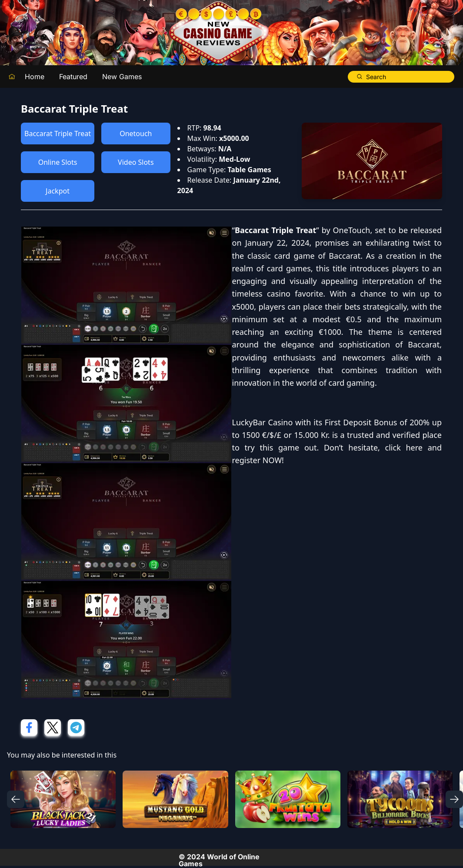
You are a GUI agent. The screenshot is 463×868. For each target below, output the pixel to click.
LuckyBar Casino (263, 422)
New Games (122, 77)
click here (404, 447)
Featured (73, 77)
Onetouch (136, 134)
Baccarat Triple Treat (58, 134)
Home (35, 77)
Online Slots (58, 162)
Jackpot (58, 191)
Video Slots (136, 162)
